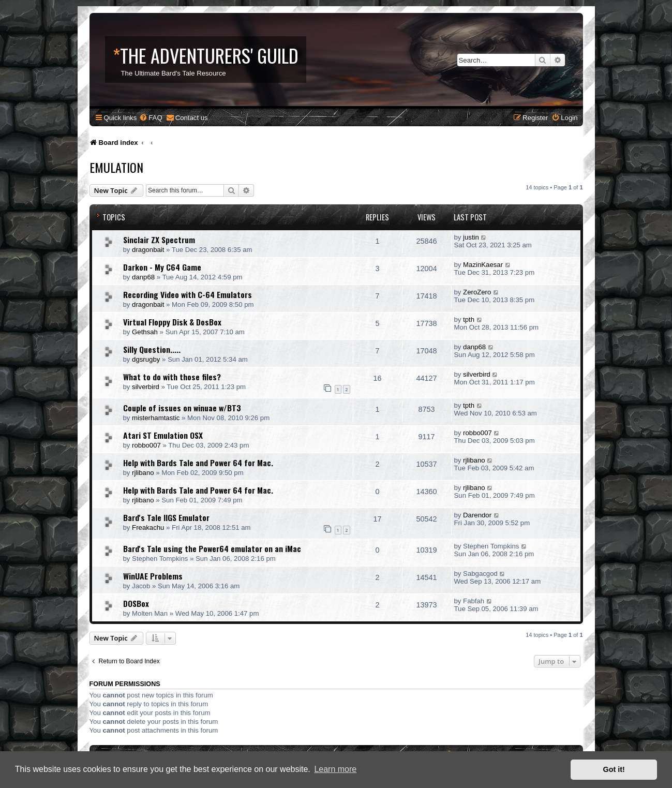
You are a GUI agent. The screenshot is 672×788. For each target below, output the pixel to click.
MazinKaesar (483, 265)
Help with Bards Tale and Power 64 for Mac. (198, 463)
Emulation (116, 167)
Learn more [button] (335, 769)
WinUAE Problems (153, 576)
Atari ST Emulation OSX (163, 435)
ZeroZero (477, 292)
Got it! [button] (614, 769)
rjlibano (143, 473)
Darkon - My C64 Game (162, 267)
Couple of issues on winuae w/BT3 (182, 408)
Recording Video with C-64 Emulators (188, 294)
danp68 (143, 277)
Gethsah (145, 332)
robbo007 (146, 445)
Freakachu (148, 527)
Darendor (477, 515)
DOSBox (136, 603)
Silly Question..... (152, 349)
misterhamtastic (156, 418)
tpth (469, 319)
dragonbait (148, 250)
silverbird (146, 387)
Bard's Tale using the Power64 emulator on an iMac (212, 548)
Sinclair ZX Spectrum (159, 240)
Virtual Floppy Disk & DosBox (172, 322)
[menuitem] (151, 118)
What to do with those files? (172, 377)
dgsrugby (146, 359)
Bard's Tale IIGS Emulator (166, 517)
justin (471, 237)
